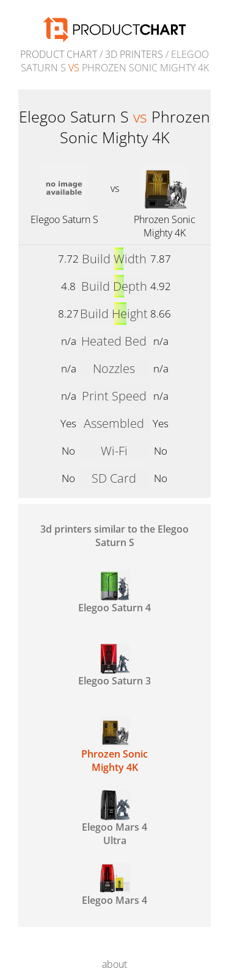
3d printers (134, 54)
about (114, 964)
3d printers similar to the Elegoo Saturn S (114, 536)
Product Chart (59, 54)
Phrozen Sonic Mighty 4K (165, 226)
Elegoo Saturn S (64, 219)
